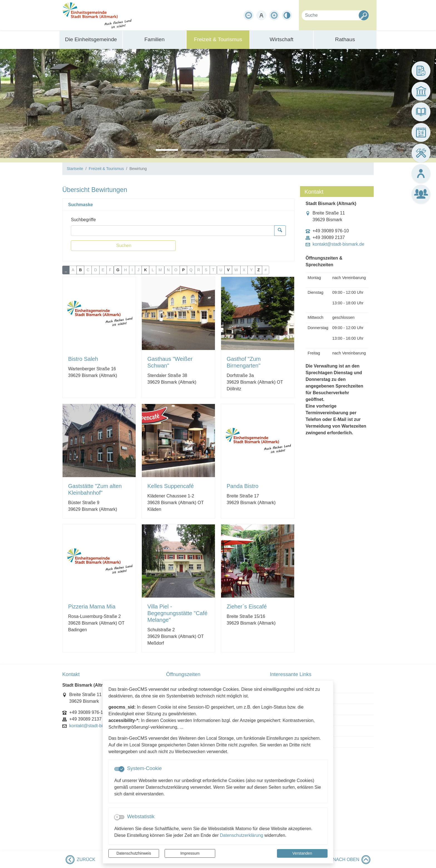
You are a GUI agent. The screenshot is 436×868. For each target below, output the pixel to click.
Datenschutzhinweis (134, 853)
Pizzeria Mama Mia (92, 606)
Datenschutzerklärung (242, 835)
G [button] (118, 270)
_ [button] (66, 270)
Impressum (190, 853)
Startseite (75, 169)
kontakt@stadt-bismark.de (338, 244)
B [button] (80, 270)
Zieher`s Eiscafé (247, 606)
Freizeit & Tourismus (106, 169)
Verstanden (302, 853)
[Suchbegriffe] (173, 231)
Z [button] (259, 270)
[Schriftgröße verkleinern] (249, 15)
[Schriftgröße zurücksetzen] (261, 15)
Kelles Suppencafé (171, 486)
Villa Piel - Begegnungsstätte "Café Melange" (177, 613)
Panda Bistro (243, 486)
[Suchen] (123, 246)
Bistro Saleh (83, 359)
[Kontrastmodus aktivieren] (287, 15)
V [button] (228, 270)
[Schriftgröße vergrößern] (274, 15)
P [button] (183, 270)
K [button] (145, 270)
